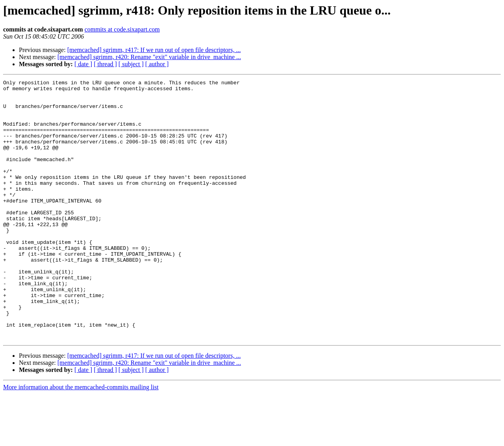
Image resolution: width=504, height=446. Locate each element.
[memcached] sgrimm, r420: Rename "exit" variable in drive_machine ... (149, 57)
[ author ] (157, 64)
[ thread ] (105, 64)
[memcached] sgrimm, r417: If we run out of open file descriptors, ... (154, 50)
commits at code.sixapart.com (122, 29)
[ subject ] (131, 64)
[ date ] (83, 64)
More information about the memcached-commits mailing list (81, 439)
